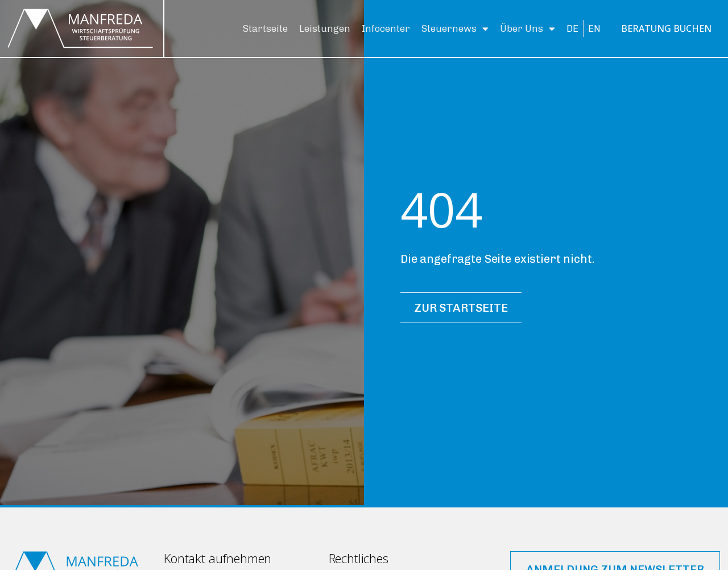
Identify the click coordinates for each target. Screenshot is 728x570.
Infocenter (386, 28)
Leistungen (325, 28)
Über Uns (528, 29)
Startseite (265, 28)
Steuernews (455, 29)
